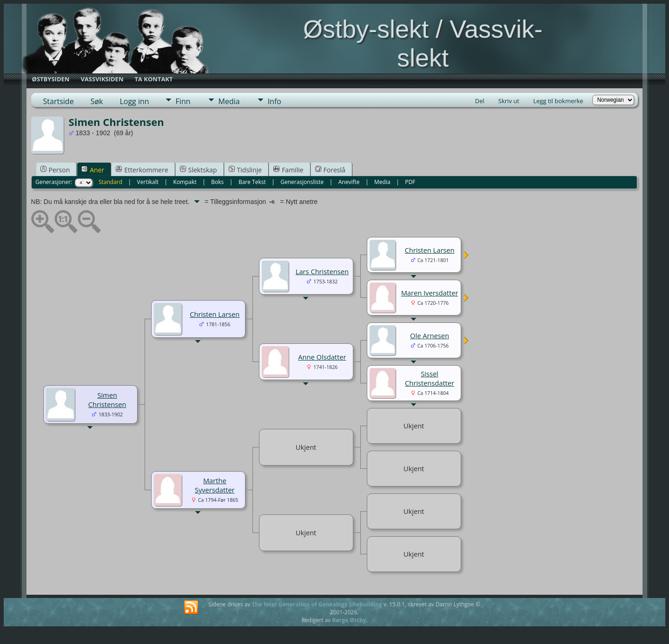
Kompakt (185, 182)
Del (480, 101)
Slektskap (199, 170)
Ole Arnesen (430, 335)
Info (275, 101)
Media (229, 101)
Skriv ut (509, 101)
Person (55, 170)
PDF (410, 182)
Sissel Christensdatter (430, 378)
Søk (97, 101)
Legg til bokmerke (558, 101)
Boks (217, 182)
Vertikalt (148, 182)
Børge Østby (349, 620)
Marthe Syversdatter (215, 485)
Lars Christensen (322, 271)
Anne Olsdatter (322, 357)
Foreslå (330, 170)
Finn (183, 101)
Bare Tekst (252, 182)
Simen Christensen (107, 400)
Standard (110, 182)
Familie (288, 170)
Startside (59, 101)
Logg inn (134, 101)
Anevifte (349, 182)
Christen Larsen (215, 314)
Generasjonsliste (302, 182)
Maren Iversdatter (430, 293)
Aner (93, 170)
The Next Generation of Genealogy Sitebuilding (317, 604)
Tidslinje (245, 170)
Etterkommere (142, 170)
